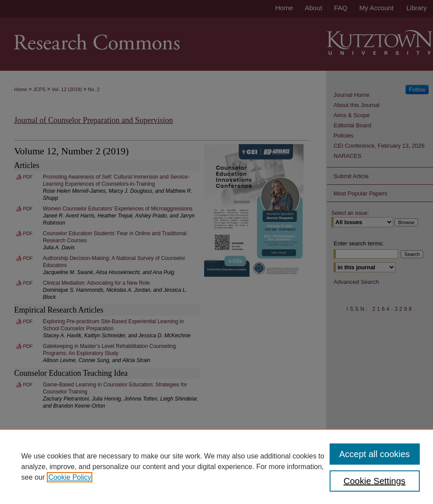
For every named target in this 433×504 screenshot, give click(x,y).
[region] (216, 466)
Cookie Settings (375, 481)
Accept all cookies (375, 454)
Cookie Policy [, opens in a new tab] (70, 477)
